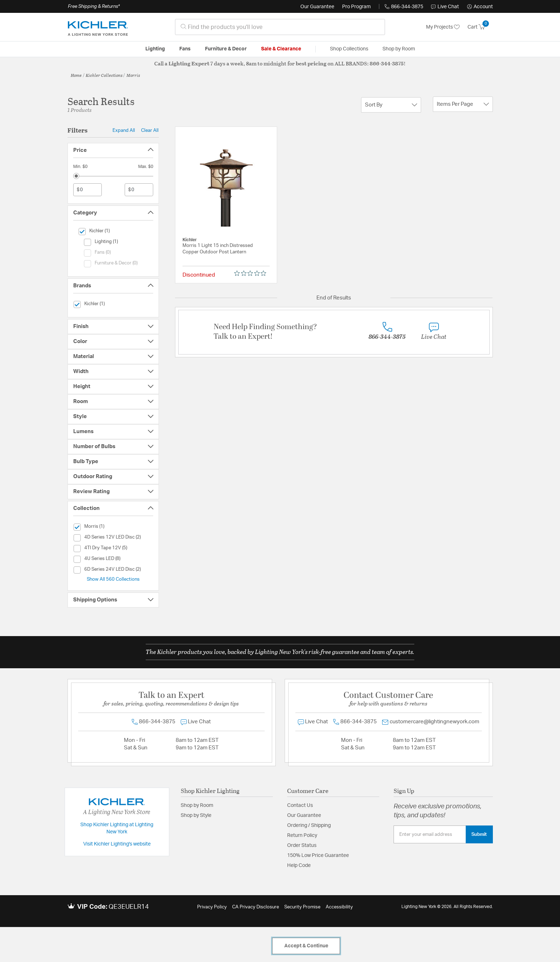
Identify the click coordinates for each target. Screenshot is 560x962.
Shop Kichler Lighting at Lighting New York (117, 828)
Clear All (150, 130)
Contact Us (300, 805)
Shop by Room (197, 805)
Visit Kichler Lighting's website (117, 844)
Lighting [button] (155, 49)
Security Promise (302, 907)
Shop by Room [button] (399, 49)
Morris (133, 75)
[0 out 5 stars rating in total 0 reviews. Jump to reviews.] (252, 273)
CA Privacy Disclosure (256, 907)
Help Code (299, 866)
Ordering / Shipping (309, 825)
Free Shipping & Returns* (94, 6)
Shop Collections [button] (349, 49)
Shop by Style (196, 815)
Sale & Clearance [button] (281, 49)
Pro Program (356, 7)
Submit (479, 834)
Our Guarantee (317, 7)
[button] (480, 7)
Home (76, 75)
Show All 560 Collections (113, 579)
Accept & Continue (306, 946)
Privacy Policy (212, 907)
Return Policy (302, 835)
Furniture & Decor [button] (226, 49)
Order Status (302, 846)
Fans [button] (185, 49)
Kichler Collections (104, 75)
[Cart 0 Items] (480, 27)
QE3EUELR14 (129, 907)
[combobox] (280, 27)
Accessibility (339, 907)
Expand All (124, 130)
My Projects (443, 27)
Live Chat (445, 7)
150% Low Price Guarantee (318, 856)
